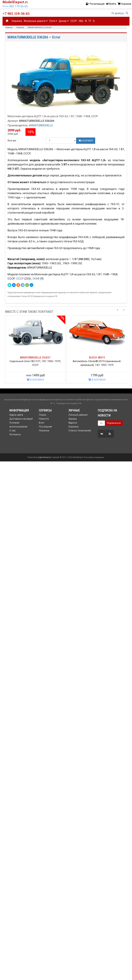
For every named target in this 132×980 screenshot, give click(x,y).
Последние (45, 427)
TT (90, 21)
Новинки (17, 21)
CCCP (74, 21)
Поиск (43, 415)
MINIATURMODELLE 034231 (35, 357)
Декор (64, 21)
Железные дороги (36, 21)
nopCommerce (44, 716)
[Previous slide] (118, 312)
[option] (35, 349)
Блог (42, 423)
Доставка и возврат (21, 419)
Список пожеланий (80, 431)
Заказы (73, 419)
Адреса (73, 423)
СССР (20, 279)
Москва (6, 6)
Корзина (73, 427)
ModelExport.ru (16, 2)
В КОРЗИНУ (35, 380)
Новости (44, 419)
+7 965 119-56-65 (16, 13)
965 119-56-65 (18, 6)
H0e (81, 21)
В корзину (86, 141)
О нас (13, 431)
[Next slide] (124, 312)
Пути (53, 21)
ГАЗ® (36, 279)
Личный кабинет (78, 415)
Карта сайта (16, 415)
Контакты (15, 435)
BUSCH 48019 (97, 357)
